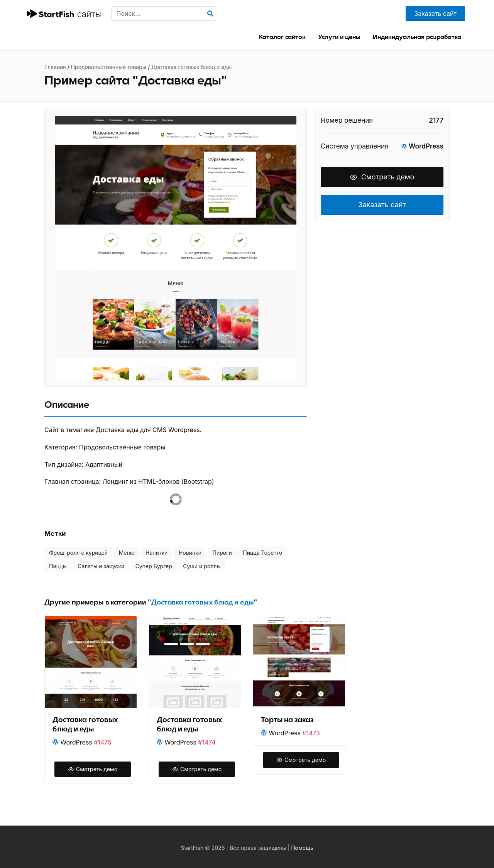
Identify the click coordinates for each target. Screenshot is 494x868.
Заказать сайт (435, 14)
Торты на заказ (287, 720)
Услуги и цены (339, 37)
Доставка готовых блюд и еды (191, 67)
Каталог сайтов (282, 37)
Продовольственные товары (109, 67)
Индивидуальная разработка (417, 37)
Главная (55, 67)
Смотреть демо (382, 177)
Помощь (302, 848)
